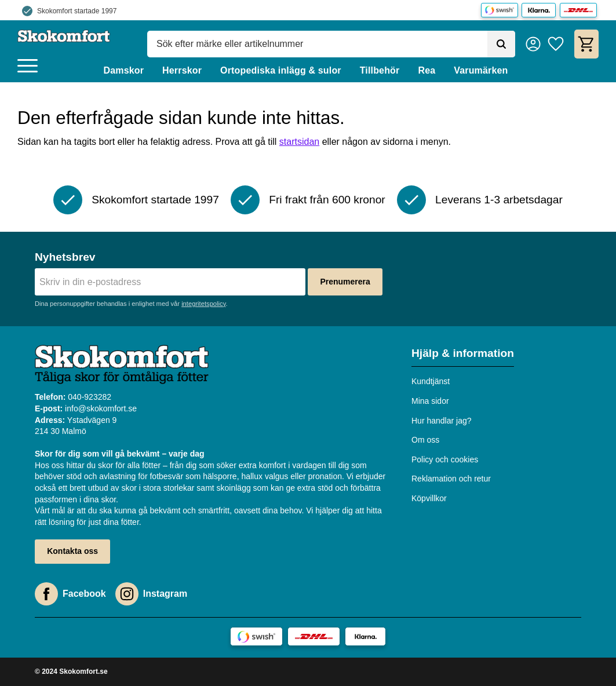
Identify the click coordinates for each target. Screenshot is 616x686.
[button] (28, 66)
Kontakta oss (72, 551)
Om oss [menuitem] (425, 440)
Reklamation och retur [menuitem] (451, 479)
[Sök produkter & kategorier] (317, 44)
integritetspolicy (203, 304)
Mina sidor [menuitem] (430, 401)
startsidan (299, 142)
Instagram (165, 594)
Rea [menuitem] (427, 70)
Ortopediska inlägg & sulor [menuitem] (281, 70)
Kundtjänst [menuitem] (431, 381)
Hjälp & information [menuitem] (463, 353)
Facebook (84, 594)
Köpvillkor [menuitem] (429, 498)
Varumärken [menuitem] (481, 70)
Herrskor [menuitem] (182, 70)
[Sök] (501, 44)
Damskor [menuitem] (123, 70)
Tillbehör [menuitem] (380, 70)
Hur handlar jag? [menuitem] (442, 421)
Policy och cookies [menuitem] (445, 459)
